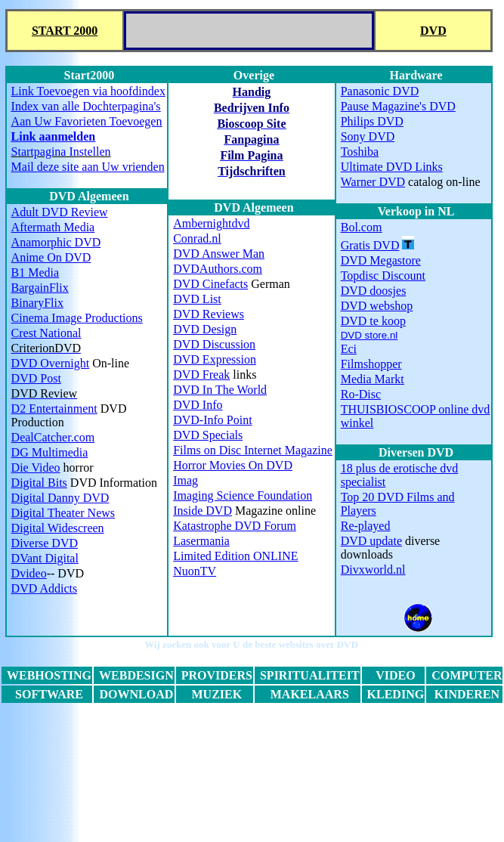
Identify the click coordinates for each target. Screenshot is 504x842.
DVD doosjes (374, 291)
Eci (349, 349)
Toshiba (360, 152)
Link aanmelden (54, 136)
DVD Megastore (381, 260)
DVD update (371, 541)
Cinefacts (210, 284)
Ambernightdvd (211, 223)
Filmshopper (371, 364)
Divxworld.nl (373, 570)
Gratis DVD (370, 245)
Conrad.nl (197, 238)
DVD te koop (373, 321)
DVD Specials (208, 435)
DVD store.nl (369, 335)
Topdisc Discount (383, 276)
